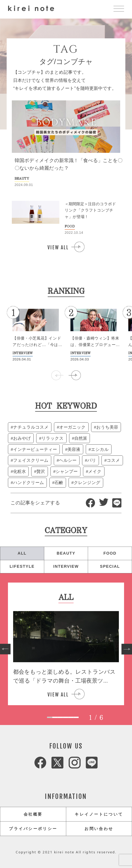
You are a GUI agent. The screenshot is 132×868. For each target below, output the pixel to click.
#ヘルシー (67, 460)
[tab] (50, 717)
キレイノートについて (99, 814)
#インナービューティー (34, 449)
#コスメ (112, 460)
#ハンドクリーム (27, 483)
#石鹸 (58, 483)
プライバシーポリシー (33, 829)
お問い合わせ (99, 829)
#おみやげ (21, 438)
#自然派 (79, 438)
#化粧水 (18, 471)
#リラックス (51, 438)
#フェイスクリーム (30, 460)
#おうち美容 (106, 427)
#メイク (94, 471)
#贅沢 (40, 471)
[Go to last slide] (5, 649)
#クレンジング (86, 483)
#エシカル (99, 449)
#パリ (90, 460)
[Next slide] (127, 649)
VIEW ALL (58, 247)
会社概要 (33, 814)
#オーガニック (71, 427)
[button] (75, 375)
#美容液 (73, 449)
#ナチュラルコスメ (30, 427)
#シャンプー (65, 471)
